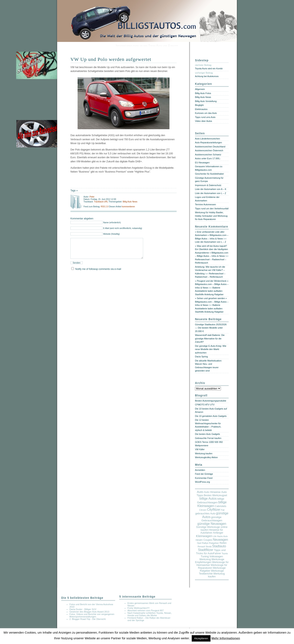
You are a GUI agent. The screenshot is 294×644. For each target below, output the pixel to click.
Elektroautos (201, 109)
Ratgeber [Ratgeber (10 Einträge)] (214, 543)
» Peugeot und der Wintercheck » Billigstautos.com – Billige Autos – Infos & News (212, 284)
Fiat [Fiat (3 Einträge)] (223, 510)
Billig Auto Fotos (203, 93)
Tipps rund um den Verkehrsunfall (212, 209)
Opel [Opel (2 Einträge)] (199, 543)
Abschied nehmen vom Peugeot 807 (145, 610)
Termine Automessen (205, 204)
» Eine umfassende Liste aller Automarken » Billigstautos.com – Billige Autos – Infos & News (212, 235)
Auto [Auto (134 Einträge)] (200, 492)
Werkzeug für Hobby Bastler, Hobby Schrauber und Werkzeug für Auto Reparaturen (211, 216)
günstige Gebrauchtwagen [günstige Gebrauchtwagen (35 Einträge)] (212, 519)
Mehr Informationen (226, 638)
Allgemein (200, 89)
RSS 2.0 (105, 207)
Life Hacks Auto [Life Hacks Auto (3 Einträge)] (220, 536)
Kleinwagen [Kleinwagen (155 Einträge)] (204, 536)
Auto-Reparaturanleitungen (208, 142)
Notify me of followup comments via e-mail (98, 274)
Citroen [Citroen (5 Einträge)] (203, 510)
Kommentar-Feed (204, 478)
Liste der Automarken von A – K (211, 189)
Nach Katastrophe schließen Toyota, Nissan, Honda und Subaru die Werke (149, 614)
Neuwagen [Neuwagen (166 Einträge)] (220, 540)
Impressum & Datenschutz (208, 185)
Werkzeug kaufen (204, 453)
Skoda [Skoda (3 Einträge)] (209, 547)
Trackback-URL (101, 202)
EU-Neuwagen (202, 163)
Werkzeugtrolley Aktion (206, 457)
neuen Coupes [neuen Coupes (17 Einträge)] (204, 540)
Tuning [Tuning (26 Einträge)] (205, 556)
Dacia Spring (201, 357)
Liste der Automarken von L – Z (210, 193)
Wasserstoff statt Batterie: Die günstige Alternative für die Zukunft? (210, 338)
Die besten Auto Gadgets (207, 434)
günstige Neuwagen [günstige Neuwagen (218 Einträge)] (212, 524)
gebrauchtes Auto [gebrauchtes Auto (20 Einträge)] (205, 514)
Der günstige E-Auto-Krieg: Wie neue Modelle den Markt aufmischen (211, 349)
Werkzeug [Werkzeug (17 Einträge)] (205, 559)
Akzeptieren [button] (201, 638)
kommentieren (128, 207)
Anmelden (200, 470)
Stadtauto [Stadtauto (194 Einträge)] (219, 546)
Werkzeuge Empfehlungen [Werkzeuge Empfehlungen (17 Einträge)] (210, 561)
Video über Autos (204, 121)
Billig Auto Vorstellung (206, 101)
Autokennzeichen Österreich (209, 150)
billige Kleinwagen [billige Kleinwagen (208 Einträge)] (212, 504)
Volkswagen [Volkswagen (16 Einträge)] (216, 556)
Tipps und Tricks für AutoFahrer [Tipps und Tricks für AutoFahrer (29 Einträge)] (211, 552)
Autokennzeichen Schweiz (208, 155)
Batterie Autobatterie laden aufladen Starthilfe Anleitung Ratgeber (209, 291)
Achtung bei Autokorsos (207, 76)
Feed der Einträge (204, 474)
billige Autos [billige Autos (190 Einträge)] (208, 499)
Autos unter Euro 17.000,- (208, 158)
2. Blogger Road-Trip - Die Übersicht (88, 619)
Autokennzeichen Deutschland (210, 147)
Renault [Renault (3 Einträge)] (201, 547)
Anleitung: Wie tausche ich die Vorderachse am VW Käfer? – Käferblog (210, 270)
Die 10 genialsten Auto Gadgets (211, 416)
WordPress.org (202, 482)
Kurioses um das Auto (206, 113)
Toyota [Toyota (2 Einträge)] (225, 554)
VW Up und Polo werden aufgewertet (111, 59)
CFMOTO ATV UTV (205, 405)
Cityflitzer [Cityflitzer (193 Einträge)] (214, 510)
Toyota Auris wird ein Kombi (209, 68)
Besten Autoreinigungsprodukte (211, 401)
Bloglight (199, 105)
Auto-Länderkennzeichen (207, 139)
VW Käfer (200, 449)
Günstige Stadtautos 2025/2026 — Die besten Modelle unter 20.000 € (211, 328)
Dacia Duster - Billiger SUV (83, 609)
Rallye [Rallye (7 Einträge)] (205, 543)
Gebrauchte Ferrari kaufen (208, 438)
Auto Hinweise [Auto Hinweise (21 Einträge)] (212, 492)
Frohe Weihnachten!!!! (138, 608)
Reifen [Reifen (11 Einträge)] (223, 543)
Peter (92, 197)
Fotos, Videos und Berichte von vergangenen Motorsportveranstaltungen (92, 615)
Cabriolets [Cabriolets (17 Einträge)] (220, 506)
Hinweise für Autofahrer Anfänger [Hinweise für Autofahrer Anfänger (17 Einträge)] (212, 531)
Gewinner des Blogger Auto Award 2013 (89, 612)
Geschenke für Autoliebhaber (209, 174)
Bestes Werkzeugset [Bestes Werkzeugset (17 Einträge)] (215, 495)
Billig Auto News (130, 202)
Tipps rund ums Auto (205, 117)
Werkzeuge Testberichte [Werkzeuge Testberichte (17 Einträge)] (211, 572)
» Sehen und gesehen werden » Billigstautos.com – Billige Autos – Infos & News (212, 302)
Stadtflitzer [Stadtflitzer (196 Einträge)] (206, 550)
